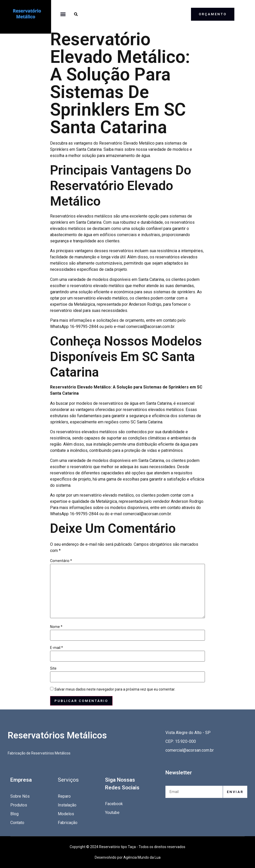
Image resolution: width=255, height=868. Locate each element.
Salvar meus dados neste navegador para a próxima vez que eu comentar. (115, 689)
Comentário (61, 561)
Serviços (68, 780)
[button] (63, 14)
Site (53, 668)
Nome (56, 627)
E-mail (57, 648)
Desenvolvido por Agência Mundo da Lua (128, 857)
